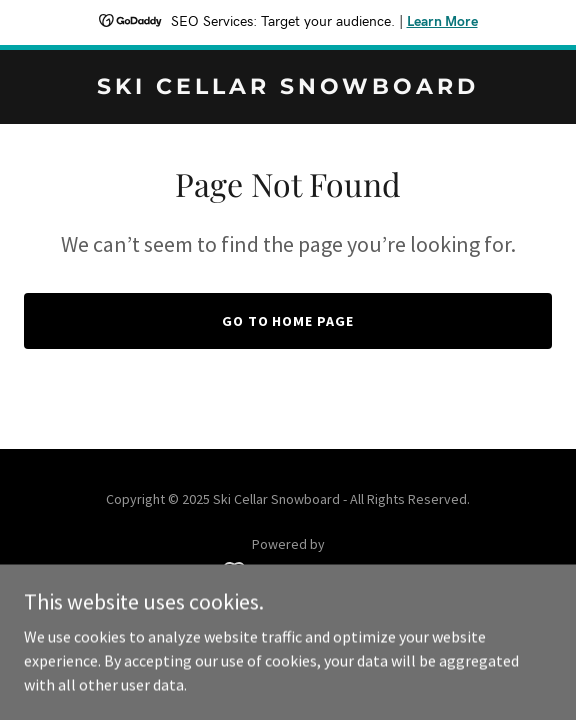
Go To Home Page (288, 321)
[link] (288, 88)
